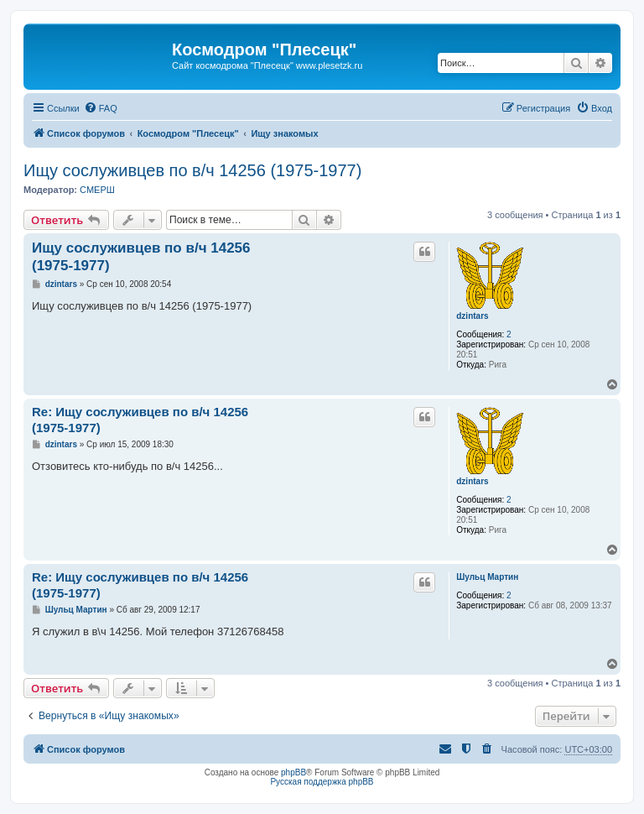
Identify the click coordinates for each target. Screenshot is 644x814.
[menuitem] (101, 108)
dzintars (472, 316)
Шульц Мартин (487, 577)
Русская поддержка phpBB (322, 782)
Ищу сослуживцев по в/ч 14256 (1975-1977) (192, 170)
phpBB (293, 772)
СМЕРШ (97, 190)
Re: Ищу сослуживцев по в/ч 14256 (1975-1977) (140, 420)
